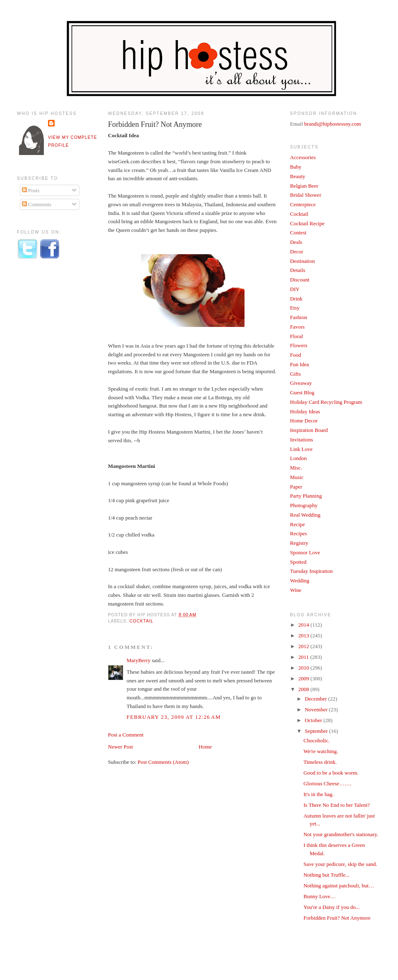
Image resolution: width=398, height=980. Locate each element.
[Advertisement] (50, 402)
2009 (304, 678)
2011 (304, 657)
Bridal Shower (306, 195)
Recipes (298, 533)
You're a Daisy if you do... (331, 907)
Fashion (298, 317)
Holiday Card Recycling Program (326, 402)
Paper (296, 487)
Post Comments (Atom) (163, 762)
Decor (297, 252)
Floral (296, 336)
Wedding (300, 581)
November (317, 709)
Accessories (303, 157)
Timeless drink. (320, 762)
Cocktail (141, 621)
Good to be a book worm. (331, 773)
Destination (302, 261)
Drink (296, 299)
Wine (296, 590)
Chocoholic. (316, 740)
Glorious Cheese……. (327, 783)
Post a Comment (126, 735)
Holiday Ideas (305, 411)
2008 (304, 689)
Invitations (302, 440)
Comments (37, 204)
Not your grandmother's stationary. (341, 834)
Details (298, 270)
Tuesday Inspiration (311, 571)
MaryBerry (139, 660)
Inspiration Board (309, 430)
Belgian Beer (304, 186)
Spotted (298, 562)
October (314, 720)
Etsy (295, 308)
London (298, 458)
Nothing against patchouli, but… (338, 886)
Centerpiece (303, 204)
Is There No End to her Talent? (336, 805)
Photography (304, 505)
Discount (300, 280)
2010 (304, 668)
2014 (304, 625)
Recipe (297, 524)
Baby (296, 167)
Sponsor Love (305, 552)
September (317, 731)
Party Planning (306, 496)
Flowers (299, 345)
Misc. (296, 468)
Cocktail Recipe (307, 223)
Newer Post (120, 747)
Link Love (301, 449)
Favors (297, 327)
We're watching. (321, 751)
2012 (304, 646)
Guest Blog (302, 392)
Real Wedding (305, 515)
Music (297, 477)
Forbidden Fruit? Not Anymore (155, 124)
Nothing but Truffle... (326, 875)
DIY (295, 289)
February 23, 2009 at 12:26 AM (174, 717)
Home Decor (304, 421)
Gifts (295, 374)
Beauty (298, 176)
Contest (298, 232)
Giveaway (301, 383)
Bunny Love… (319, 896)
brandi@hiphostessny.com (332, 124)
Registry (299, 543)
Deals (296, 242)
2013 (304, 635)
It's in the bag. (318, 794)
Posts (31, 190)
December (317, 699)
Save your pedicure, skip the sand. (340, 864)
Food (296, 355)
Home (205, 747)
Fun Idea (300, 364)
